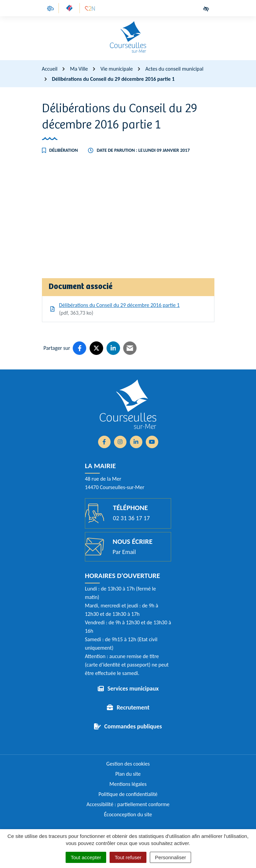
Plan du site (128, 774)
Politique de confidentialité (128, 794)
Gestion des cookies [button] (128, 764)
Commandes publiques (133, 726)
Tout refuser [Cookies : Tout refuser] (128, 857)
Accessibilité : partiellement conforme (128, 804)
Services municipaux (133, 689)
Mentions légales (128, 784)
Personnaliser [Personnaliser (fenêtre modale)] (170, 857)
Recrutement (133, 707)
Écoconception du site (128, 814)
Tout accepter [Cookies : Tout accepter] (86, 857)
